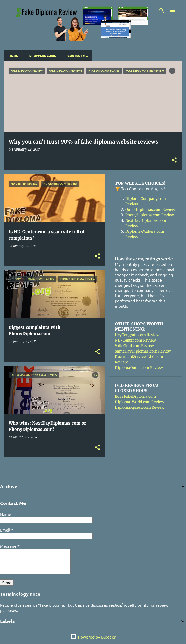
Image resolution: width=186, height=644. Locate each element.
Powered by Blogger (93, 637)
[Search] (162, 10)
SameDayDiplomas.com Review (143, 351)
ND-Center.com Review (135, 340)
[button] (174, 160)
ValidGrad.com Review (134, 346)
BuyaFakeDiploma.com (135, 396)
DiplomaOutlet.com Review (139, 368)
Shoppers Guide (43, 56)
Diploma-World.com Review (139, 402)
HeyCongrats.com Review (137, 335)
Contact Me (77, 56)
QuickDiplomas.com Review (150, 210)
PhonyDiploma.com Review (150, 215)
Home (13, 56)
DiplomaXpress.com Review (140, 407)
